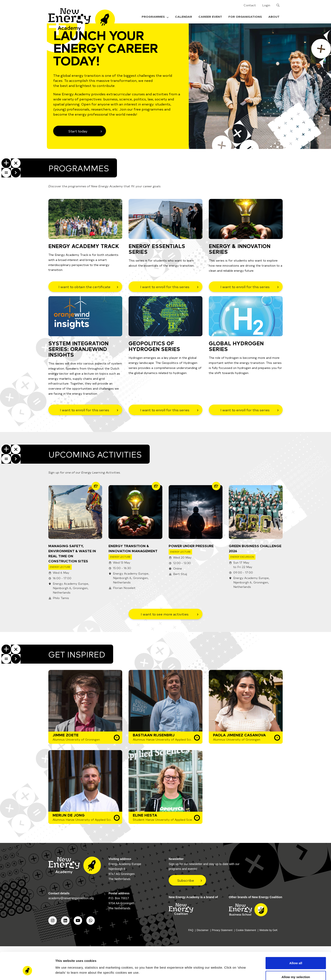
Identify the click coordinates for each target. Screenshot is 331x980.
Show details (222, 964)
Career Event (210, 17)
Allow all (296, 941)
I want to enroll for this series (165, 287)
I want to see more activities (165, 614)
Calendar (184, 17)
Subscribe (186, 880)
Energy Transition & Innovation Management (133, 548)
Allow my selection (296, 955)
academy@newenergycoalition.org (71, 898)
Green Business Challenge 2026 (255, 548)
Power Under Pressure (191, 546)
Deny (296, 969)
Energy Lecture (60, 567)
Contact (250, 5)
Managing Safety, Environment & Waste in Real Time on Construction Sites (72, 553)
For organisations (245, 17)
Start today (78, 131)
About (274, 17)
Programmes (155, 17)
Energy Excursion (242, 557)
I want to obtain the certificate (84, 287)
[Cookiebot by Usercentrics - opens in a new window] (27, 972)
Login (266, 5)
